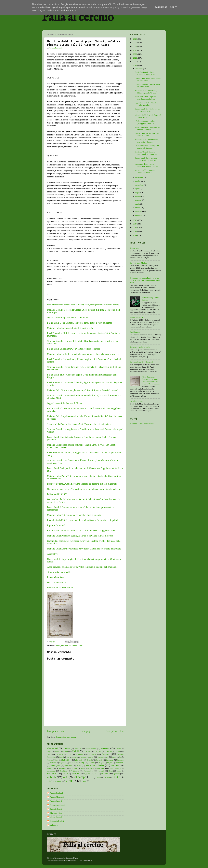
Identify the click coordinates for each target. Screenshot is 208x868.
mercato (115, 765)
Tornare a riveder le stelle (59, 572)
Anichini (67, 748)
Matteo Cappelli (56, 817)
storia (65, 777)
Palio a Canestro (115, 768)
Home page (85, 731)
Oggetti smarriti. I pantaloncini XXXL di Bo (68, 318)
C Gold (76, 751)
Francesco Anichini (57, 805)
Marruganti (56, 766)
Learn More (160, 7)
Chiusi (58, 646)
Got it (173, 7)
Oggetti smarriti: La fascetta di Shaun (65, 403)
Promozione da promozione (60, 588)
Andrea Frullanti (56, 793)
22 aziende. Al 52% (138, 317)
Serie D (75, 774)
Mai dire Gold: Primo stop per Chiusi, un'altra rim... (147, 171)
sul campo (73, 646)
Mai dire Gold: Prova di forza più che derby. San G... (148, 116)
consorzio (92, 754)
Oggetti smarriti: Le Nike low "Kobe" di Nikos (146, 104)
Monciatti (62, 768)
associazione (91, 748)
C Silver (87, 751)
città (49, 754)
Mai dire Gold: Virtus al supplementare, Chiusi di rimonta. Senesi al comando (83, 390)
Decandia (84, 757)
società (105, 774)
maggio (139, 200)
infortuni (121, 760)
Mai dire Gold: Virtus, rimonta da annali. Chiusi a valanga (74, 515)
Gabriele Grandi (56, 809)
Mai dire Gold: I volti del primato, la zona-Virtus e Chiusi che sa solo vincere (83, 354)
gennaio (139, 215)
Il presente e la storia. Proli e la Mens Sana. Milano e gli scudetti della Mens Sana (145, 280)
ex (107, 757)
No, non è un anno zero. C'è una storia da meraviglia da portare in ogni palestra (84, 489)
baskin (57, 751)
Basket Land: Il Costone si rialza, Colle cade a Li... (148, 135)
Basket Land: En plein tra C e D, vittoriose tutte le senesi (73, 349)
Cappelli (98, 751)
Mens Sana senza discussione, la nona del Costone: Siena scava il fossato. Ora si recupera (151, 380)
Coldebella (59, 754)
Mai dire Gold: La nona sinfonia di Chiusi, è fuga (70, 328)
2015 (135, 231)
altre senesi (52, 748)
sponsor (116, 774)
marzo (138, 208)
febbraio (139, 211)
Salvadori (51, 774)
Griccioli (99, 760)
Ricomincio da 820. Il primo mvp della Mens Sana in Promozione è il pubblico (84, 520)
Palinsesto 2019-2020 (57, 494)
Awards (119, 749)
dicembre (139, 69)
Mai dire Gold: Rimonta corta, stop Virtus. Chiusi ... (147, 141)
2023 (135, 50)
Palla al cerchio (78, 18)
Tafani (99, 777)
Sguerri (87, 774)
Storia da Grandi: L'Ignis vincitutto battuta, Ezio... (146, 73)
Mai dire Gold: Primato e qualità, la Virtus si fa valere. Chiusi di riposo (80, 536)
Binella (65, 751)
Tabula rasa (134, 248)
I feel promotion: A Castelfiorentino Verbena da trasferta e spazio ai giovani (82, 484)
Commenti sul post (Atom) (66, 737)
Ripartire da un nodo (57, 525)
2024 (135, 47)
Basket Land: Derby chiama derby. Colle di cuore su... (146, 159)
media (79, 766)
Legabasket (63, 763)
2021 (135, 58)
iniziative (53, 763)
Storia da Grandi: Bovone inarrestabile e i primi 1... (146, 153)
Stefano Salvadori (57, 821)
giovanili (79, 760)
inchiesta (110, 760)
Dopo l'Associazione (57, 582)
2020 (135, 62)
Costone (106, 754)
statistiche (52, 777)
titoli (49, 781)
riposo (119, 771)
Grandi (89, 760)
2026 (135, 39)
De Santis (75, 757)
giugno (138, 196)
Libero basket (74, 763)
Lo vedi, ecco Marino (138, 263)
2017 (135, 224)
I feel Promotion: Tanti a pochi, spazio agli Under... (147, 147)
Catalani (109, 751)
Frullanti (64, 646)
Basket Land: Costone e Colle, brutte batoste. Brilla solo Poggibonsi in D (81, 531)
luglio (138, 193)
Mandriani (119, 763)
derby (91, 757)
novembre (139, 177)
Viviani (84, 781)
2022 (135, 54)
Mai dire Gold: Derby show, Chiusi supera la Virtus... (146, 92)
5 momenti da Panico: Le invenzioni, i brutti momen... (147, 165)
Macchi (92, 763)
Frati (57, 760)
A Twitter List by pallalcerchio (142, 423)
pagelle (90, 768)
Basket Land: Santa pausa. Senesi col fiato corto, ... (148, 79)
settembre (139, 185)
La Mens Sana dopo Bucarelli (142, 362)
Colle (69, 754)
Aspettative (52, 554)
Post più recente (56, 731)
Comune (80, 754)
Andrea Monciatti (57, 797)
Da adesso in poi (136, 401)
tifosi (115, 777)
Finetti (114, 757)
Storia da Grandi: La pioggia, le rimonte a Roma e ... (147, 128)
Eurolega (101, 757)
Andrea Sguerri (56, 801)
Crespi (62, 757)
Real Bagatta (135, 332)
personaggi (51, 771)
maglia (110, 763)
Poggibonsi (75, 771)
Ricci (111, 771)
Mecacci (68, 766)
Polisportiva (89, 771)
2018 (135, 220)
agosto (138, 189)
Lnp (83, 763)
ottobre (138, 181)
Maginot (102, 763)
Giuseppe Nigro (56, 813)
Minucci (50, 768)
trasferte (58, 781)
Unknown (54, 825)
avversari (105, 748)
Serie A (65, 774)
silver (97, 774)
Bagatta (50, 751)
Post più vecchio (114, 731)
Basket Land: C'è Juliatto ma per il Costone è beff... (148, 110)
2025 (135, 43)
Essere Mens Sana (55, 577)
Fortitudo (50, 760)
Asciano (78, 748)
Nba (82, 768)
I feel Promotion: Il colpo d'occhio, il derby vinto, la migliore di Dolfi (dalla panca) (83, 305)
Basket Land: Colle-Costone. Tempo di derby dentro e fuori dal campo (80, 323)
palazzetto (100, 768)
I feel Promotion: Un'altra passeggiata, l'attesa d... (145, 122)
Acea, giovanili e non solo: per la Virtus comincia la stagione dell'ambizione (82, 567)
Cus (68, 757)
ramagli (101, 771)
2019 (135, 65)
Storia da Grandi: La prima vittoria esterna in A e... (145, 98)
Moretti (74, 768)
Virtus (80, 646)
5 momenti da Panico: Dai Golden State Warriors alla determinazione (79, 424)
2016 (135, 228)
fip (120, 757)
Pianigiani (64, 771)
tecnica (107, 777)
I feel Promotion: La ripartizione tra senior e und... (148, 85)
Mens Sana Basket (95, 765)
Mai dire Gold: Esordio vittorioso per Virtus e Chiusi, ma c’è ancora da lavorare (84, 549)
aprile (138, 204)
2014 (135, 235)
